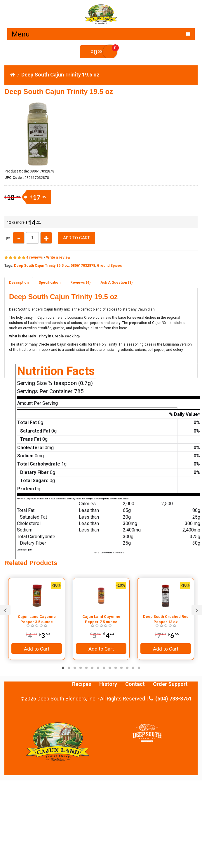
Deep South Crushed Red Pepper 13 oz (166, 619)
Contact (135, 684)
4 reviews (35, 257)
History (108, 684)
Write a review (58, 257)
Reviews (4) (80, 283)
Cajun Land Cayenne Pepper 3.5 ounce (37, 619)
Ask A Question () (116, 283)
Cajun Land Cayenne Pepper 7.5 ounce (101, 619)
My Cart (110, 52)
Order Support (170, 684)
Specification (49, 283)
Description (19, 283)
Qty (7, 238)
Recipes (82, 684)
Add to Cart (76, 238)
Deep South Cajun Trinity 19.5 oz (60, 75)
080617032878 (83, 266)
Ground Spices (109, 266)
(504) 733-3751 (170, 699)
